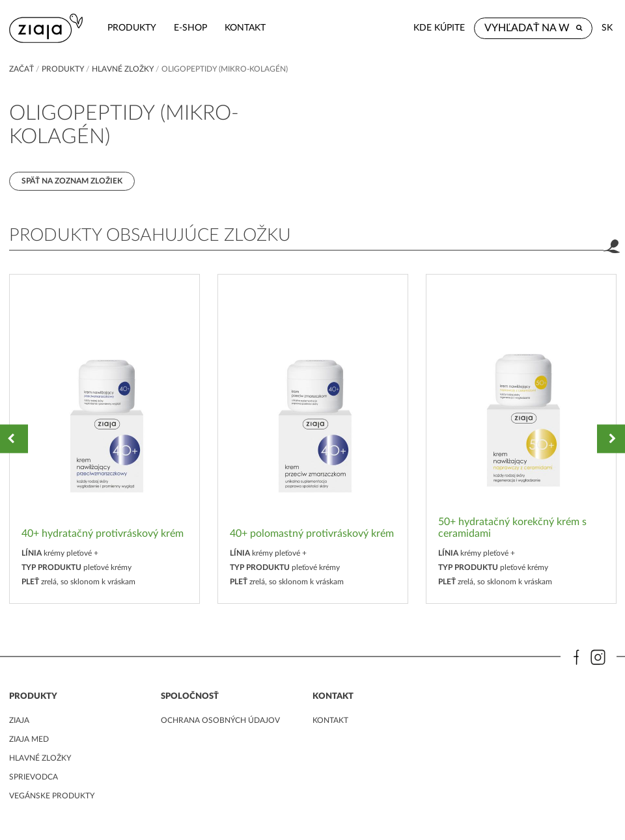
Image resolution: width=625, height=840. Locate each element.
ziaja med (29, 739)
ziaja (19, 720)
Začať (21, 69)
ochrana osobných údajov (220, 720)
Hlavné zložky (123, 69)
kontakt (245, 28)
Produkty (132, 28)
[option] (104, 439)
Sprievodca (34, 777)
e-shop (190, 28)
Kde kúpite (439, 28)
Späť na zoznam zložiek (72, 181)
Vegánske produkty (52, 796)
